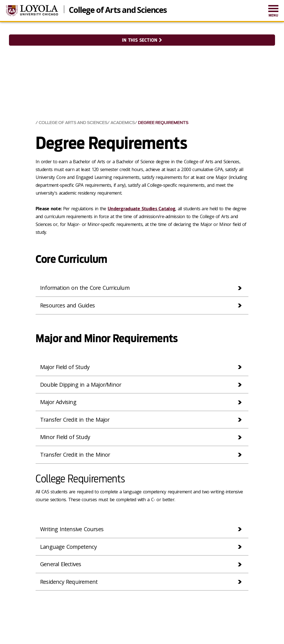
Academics (123, 122)
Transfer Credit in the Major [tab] (75, 419)
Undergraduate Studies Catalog (141, 208)
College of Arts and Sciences (118, 9)
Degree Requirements (163, 122)
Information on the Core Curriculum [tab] (86, 287)
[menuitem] (273, 11)
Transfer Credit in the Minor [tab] (76, 455)
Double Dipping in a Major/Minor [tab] (81, 384)
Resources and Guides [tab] (68, 305)
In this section (142, 40)
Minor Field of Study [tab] (65, 437)
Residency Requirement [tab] (69, 582)
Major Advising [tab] (58, 402)
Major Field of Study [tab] (65, 366)
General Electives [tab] (61, 565)
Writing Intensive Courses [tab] (72, 529)
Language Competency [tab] (69, 547)
